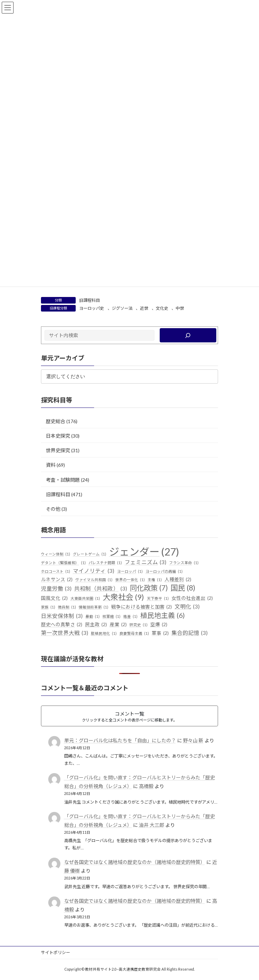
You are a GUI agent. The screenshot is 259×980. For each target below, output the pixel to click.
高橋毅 (146, 786)
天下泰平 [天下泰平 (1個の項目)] (158, 598)
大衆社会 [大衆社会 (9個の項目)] (123, 597)
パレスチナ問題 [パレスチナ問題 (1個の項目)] (105, 563)
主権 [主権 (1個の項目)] (155, 580)
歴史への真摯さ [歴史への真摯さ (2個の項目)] (62, 625)
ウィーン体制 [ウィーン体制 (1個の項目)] (56, 554)
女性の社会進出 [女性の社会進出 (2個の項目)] (192, 598)
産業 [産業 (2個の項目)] (118, 625)
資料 (51, 465)
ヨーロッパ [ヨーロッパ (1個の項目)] (130, 571)
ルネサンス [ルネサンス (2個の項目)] (57, 580)
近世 (144, 308)
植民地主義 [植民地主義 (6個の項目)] (162, 615)
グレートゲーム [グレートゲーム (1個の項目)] (90, 554)
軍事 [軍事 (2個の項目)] (160, 633)
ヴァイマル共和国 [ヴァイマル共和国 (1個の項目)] (94, 580)
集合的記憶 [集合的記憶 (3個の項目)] (190, 633)
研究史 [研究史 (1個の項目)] (139, 625)
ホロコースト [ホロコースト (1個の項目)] (56, 571)
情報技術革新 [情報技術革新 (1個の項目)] (94, 607)
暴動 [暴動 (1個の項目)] (93, 616)
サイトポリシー (56, 952)
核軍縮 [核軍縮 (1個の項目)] (111, 616)
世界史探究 (58, 450)
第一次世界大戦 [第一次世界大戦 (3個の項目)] (65, 633)
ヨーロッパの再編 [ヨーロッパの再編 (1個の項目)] (164, 571)
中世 (180, 308)
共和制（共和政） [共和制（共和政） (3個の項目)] (101, 589)
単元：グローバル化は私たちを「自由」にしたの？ (120, 740)
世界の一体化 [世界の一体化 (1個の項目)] (130, 580)
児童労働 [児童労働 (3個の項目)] (56, 589)
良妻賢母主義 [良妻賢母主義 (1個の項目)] (134, 633)
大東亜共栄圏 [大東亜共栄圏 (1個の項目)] (85, 598)
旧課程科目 (90, 300)
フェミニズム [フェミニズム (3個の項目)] (145, 562)
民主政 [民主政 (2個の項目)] (96, 625)
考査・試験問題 (63, 479)
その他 (53, 509)
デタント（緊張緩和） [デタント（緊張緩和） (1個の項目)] (63, 563)
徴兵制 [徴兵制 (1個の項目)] (67, 607)
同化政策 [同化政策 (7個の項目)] (149, 588)
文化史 (162, 308)
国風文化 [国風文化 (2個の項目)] (54, 598)
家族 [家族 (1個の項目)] (48, 607)
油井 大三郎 (152, 825)
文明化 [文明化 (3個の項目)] (187, 607)
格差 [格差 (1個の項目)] (130, 616)
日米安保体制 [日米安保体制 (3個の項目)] (62, 616)
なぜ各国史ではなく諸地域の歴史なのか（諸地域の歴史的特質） (135, 862)
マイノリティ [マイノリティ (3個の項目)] (94, 571)
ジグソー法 (122, 308)
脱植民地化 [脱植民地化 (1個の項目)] (104, 633)
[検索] (188, 335)
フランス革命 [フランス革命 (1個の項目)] (184, 563)
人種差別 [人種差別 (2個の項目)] (178, 580)
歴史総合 (56, 421)
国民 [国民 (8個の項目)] (183, 588)
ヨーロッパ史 (92, 308)
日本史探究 (58, 436)
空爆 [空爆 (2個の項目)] (159, 625)
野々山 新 (193, 740)
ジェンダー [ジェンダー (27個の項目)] (144, 552)
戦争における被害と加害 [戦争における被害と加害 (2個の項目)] (141, 607)
